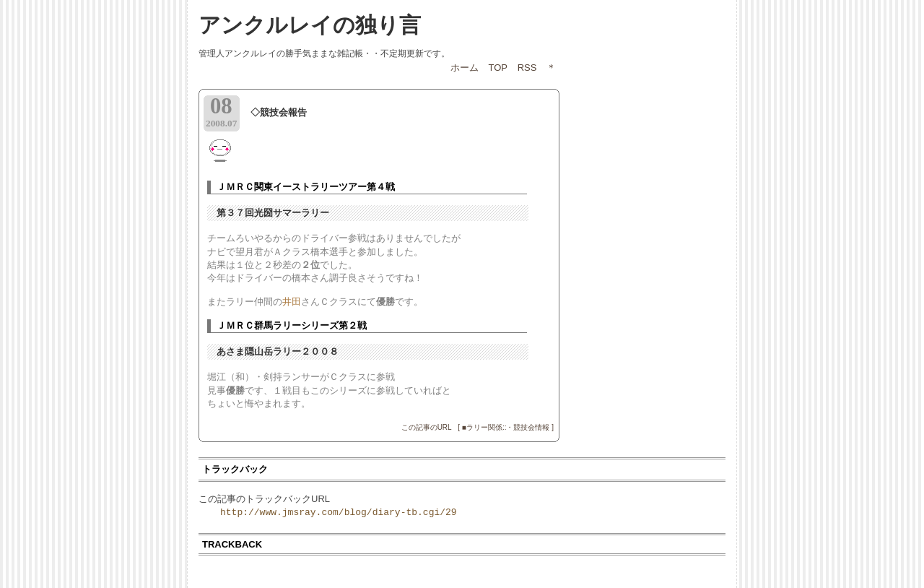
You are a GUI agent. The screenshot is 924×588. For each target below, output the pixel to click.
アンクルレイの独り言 (310, 25)
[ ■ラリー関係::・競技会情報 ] (506, 427)
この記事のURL (427, 427)
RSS (527, 68)
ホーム (465, 68)
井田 (292, 302)
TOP (498, 68)
